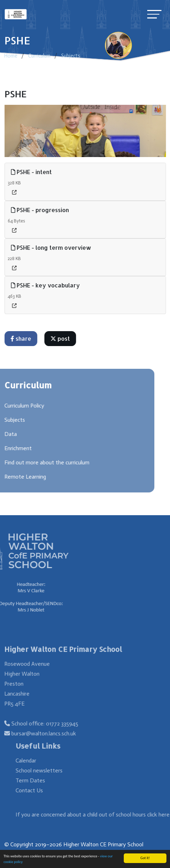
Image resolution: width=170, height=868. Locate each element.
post (62, 338)
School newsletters (49, 770)
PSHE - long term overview (53, 247)
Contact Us (39, 790)
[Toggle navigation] (154, 14)
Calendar (36, 761)
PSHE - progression (41, 210)
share (22, 338)
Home (11, 56)
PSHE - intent (33, 172)
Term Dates (40, 780)
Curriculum (39, 56)
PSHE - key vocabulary (47, 285)
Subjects (71, 56)
